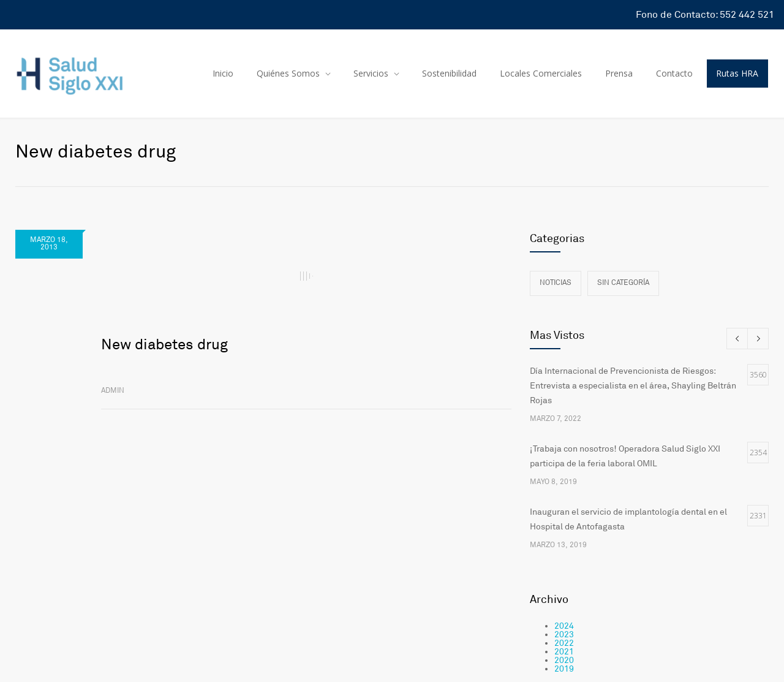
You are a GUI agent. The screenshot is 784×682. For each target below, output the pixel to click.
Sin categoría (623, 283)
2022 (564, 643)
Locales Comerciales (541, 73)
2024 (564, 626)
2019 (564, 669)
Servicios (371, 73)
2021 (564, 652)
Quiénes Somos (288, 73)
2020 (564, 660)
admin (113, 391)
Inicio (223, 73)
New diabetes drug (164, 345)
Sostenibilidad (449, 73)
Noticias (556, 283)
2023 (564, 635)
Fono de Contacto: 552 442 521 (705, 15)
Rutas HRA (737, 73)
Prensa (619, 73)
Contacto (674, 73)
